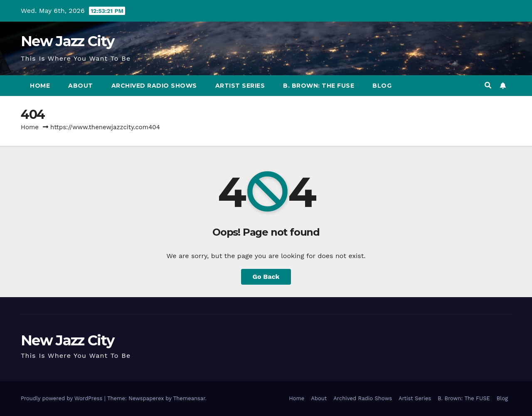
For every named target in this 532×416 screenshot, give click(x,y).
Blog (382, 86)
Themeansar (189, 398)
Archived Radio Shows (154, 86)
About (81, 86)
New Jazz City (67, 41)
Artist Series (240, 86)
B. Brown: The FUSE (319, 86)
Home (40, 86)
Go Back (266, 277)
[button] (488, 85)
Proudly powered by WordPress (63, 398)
